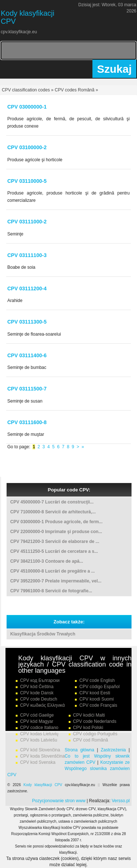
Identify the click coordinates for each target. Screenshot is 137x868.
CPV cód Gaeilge (37, 715)
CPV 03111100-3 (27, 255)
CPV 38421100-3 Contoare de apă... (47, 561)
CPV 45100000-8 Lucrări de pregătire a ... (52, 571)
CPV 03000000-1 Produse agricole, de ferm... (56, 522)
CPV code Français (98, 705)
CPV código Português (95, 734)
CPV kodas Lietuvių (39, 734)
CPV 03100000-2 (27, 147)
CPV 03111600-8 (27, 422)
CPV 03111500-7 (27, 389)
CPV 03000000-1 (27, 107)
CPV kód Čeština (37, 687)
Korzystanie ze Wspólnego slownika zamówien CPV (68, 769)
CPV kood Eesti (95, 693)
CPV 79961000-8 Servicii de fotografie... (51, 591)
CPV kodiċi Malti (89, 715)
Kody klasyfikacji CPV (43, 785)
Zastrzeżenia (113, 750)
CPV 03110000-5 (27, 181)
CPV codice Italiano (39, 728)
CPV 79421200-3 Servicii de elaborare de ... (55, 541)
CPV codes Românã (75, 90)
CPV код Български (40, 680)
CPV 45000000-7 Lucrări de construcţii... (52, 502)
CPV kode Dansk (37, 693)
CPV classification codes (26, 90)
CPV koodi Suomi (96, 699)
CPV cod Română (91, 740)
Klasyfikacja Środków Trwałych (43, 634)
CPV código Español (99, 687)
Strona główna (79, 750)
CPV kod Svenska (38, 762)
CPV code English (97, 680)
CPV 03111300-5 (27, 322)
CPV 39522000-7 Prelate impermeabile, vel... (56, 581)
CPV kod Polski (88, 728)
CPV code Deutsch (39, 699)
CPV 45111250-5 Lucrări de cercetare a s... (54, 551)
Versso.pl (121, 801)
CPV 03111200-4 (27, 288)
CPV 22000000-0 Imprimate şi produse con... (56, 532)
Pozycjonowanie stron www (59, 801)
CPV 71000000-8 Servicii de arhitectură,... (53, 512)
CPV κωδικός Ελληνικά (42, 705)
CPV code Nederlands (95, 721)
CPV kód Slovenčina (40, 750)
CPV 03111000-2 (27, 222)
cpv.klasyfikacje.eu (19, 32)
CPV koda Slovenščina (42, 756)
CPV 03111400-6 (27, 355)
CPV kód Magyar (37, 721)
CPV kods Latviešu (39, 740)
